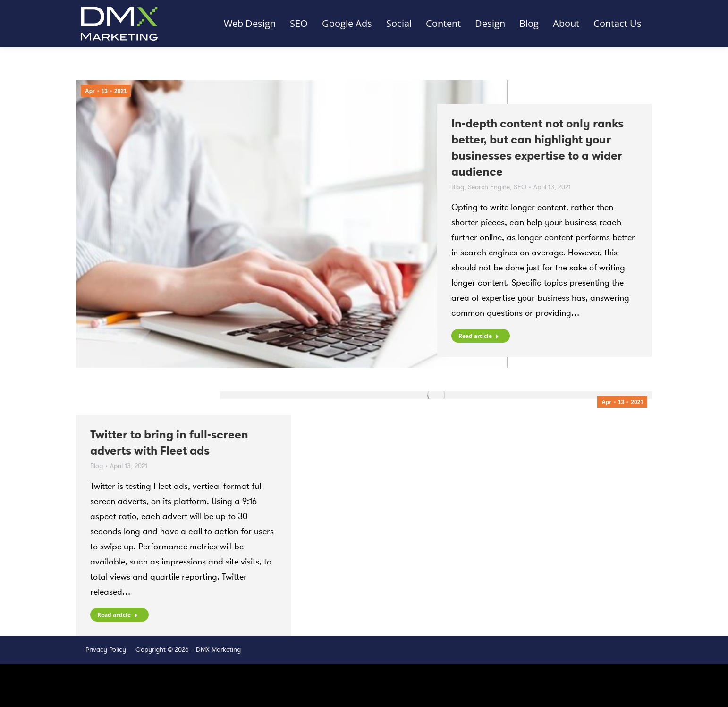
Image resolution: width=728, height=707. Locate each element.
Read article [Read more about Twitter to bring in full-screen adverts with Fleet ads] (118, 615)
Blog (458, 187)
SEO (520, 187)
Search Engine (489, 187)
